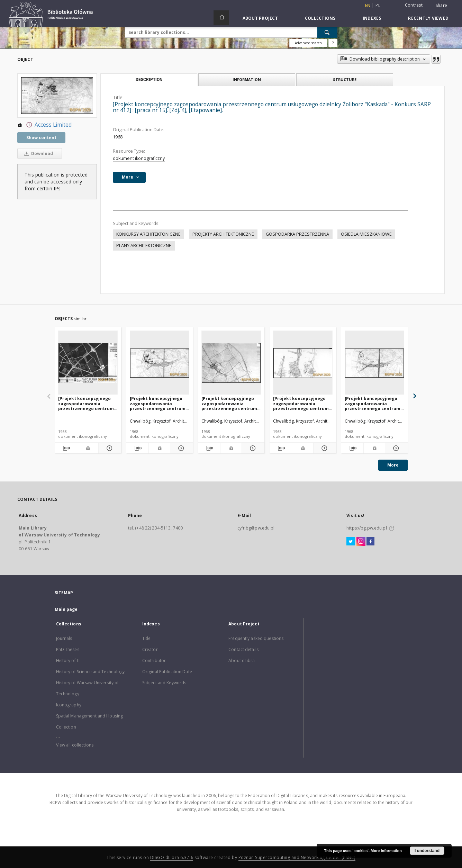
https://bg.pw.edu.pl (366, 528)
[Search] (327, 32)
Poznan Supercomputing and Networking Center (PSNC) (297, 857)
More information (386, 851)
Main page (66, 609)
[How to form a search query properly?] (333, 43)
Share (441, 6)
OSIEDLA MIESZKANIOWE (366, 234)
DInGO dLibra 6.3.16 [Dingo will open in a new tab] (172, 857)
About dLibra (242, 661)
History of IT (68, 661)
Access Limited (44, 125)
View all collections (75, 745)
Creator (150, 649)
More (393, 465)
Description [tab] (149, 80)
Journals (64, 638)
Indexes (372, 18)
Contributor (154, 661)
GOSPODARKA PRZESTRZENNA (297, 234)
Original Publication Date (167, 672)
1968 (118, 137)
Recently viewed (428, 18)
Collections (320, 18)
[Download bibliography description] (66, 448)
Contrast (414, 5)
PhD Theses (68, 649)
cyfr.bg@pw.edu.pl (256, 528)
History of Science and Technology (90, 672)
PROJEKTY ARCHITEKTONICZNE (223, 234)
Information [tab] (247, 79)
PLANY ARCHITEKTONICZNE (144, 246)
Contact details (243, 649)
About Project (260, 18)
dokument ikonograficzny (139, 158)
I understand (427, 851)
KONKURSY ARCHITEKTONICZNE (148, 234)
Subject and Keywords (164, 683)
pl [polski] (378, 5)
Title (147, 638)
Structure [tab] (345, 79)
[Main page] (221, 18)
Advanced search (308, 43)
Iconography (69, 705)
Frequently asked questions (256, 638)
